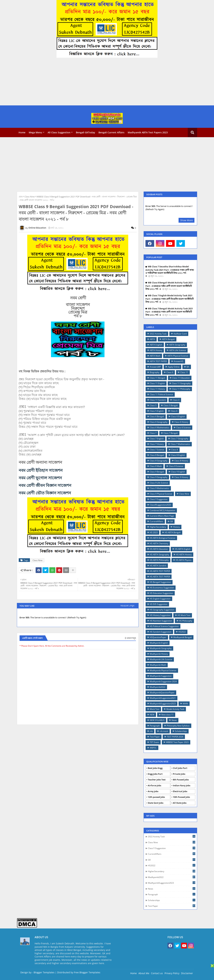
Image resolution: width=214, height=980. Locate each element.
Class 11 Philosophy (181, 389)
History (176, 527)
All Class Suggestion (59, 132)
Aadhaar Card (180, 334)
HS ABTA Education (159, 549)
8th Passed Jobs (181, 780)
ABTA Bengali (168, 339)
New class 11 (167, 715)
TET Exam (154, 742)
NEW (152, 715)
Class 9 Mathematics (159, 488)
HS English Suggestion (160, 599)
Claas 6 (170, 372)
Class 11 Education (181, 378)
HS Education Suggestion (161, 593)
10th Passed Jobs (181, 797)
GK (172, 521)
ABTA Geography (177, 345)
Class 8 (175, 450)
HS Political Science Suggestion (164, 626)
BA (188, 367)
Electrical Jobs (180, 791)
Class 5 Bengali (171, 405)
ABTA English (156, 345)
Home (22, 132)
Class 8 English (178, 455)
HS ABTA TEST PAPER (160, 571)
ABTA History (156, 350)
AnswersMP (155, 367)
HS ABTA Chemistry (159, 543)
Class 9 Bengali (157, 472)
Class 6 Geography (159, 422)
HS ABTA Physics (184, 560)
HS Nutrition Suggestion (161, 621)
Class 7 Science (157, 450)
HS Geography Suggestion (162, 610)
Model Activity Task (175, 709)
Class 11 (184, 372)
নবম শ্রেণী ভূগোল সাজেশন (40, 478)
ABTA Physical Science (178, 356)
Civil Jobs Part (180, 768)
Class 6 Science (183, 428)
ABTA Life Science (178, 350)
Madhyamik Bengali (183, 637)
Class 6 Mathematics (159, 428)
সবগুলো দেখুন (127, 606)
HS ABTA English (183, 549)
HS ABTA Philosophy (159, 560)
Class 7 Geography (179, 439)
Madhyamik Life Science (161, 659)
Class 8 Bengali (157, 455)
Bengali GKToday (86, 132)
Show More (186, 220)
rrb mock (164, 731)
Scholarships (181, 731)
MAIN (185, 704)
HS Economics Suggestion (162, 588)
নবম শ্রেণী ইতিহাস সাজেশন (41, 470)
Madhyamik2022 (158, 687)
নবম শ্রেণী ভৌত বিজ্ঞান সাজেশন (45, 493)
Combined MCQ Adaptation (163, 510)
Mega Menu (35, 132)
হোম (21, 197)
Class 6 (174, 411)
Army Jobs (153, 791)
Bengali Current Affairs (111, 132)
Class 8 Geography (159, 461)
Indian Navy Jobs (182, 785)
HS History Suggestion (160, 615)
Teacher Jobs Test (157, 780)
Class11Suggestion (159, 499)
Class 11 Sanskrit (158, 400)
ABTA (152, 339)
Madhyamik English (159, 643)
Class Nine (30, 197)
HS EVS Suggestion (159, 604)
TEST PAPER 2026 (175, 737)
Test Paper (155, 737)
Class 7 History (157, 444)
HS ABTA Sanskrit (158, 566)
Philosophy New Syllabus (178, 726)
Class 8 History (181, 461)
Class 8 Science (176, 466)
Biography (155, 372)
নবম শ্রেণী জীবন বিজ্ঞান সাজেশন (45, 485)
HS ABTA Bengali (173, 532)
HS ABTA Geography (159, 554)
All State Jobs (180, 803)
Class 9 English (178, 472)
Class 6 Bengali (157, 416)
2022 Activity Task (158, 334)
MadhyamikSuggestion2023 (163, 704)
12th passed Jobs (156, 797)
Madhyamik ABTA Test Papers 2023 (148, 132)
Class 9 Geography (159, 477)
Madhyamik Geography (161, 648)
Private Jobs (179, 774)
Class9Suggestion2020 (160, 505)
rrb (151, 731)
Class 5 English (157, 411)
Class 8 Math (156, 466)
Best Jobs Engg (155, 768)
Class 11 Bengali (157, 378)
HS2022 (182, 632)
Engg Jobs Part (155, 774)
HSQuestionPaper (158, 637)
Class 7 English (157, 439)
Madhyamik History (159, 654)
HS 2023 (154, 532)
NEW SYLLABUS (157, 720)
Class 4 (176, 400)
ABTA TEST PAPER (158, 361)
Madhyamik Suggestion (161, 676)
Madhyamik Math (158, 665)
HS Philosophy (186, 621)
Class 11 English (157, 383)
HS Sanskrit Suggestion (161, 632)
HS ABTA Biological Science (163, 538)
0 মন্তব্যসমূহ (130, 638)
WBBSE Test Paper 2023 (177, 742)
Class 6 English (178, 416)
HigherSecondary (158, 527)
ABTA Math (155, 356)
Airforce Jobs (154, 785)
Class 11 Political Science (161, 394)
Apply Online (174, 367)
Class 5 (153, 405)
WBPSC (153, 748)
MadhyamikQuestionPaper (162, 693)
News (174, 720)
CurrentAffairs (156, 521)
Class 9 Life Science (159, 483)
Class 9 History (181, 477)
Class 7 (153, 433)
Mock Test (155, 709)
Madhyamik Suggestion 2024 (163, 681)
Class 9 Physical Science (161, 494)
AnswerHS (179, 361)
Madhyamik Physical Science (163, 670)
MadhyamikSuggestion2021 (163, 698)
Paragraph (155, 726)
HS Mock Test (184, 615)
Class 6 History (181, 422)
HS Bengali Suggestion (160, 582)
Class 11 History (157, 389)
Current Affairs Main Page (162, 516)
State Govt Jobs (156, 803)
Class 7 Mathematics (180, 444)
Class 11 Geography (181, 383)
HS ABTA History (184, 554)
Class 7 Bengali (171, 433)
